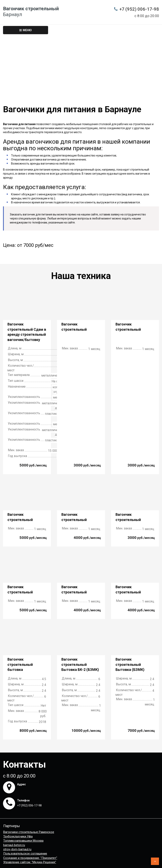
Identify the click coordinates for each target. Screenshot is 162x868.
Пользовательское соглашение (25, 854)
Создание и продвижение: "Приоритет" (30, 858)
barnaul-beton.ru (14, 845)
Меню (26, 30)
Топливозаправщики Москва (23, 841)
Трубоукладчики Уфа (18, 836)
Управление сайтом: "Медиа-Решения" (30, 862)
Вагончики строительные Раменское (29, 832)
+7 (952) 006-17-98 (139, 9)
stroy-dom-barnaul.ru (17, 849)
